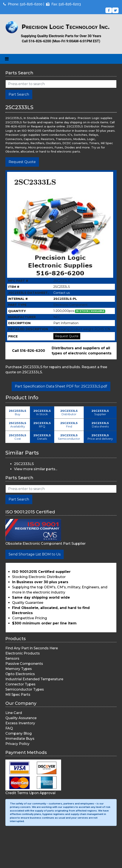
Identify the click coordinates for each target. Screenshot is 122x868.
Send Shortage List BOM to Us (35, 554)
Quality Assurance (21, 718)
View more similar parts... (36, 469)
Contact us (62, 293)
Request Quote (22, 162)
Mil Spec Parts (18, 695)
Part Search (19, 94)
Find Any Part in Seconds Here (32, 648)
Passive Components (24, 664)
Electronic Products (23, 653)
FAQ (9, 728)
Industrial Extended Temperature (34, 679)
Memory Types (19, 669)
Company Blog (19, 733)
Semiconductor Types (25, 689)
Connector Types (20, 684)
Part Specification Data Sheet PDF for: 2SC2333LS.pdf (61, 386)
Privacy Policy (17, 744)
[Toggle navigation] (7, 59)
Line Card (14, 713)
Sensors (12, 658)
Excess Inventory (20, 723)
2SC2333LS (24, 464)
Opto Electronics (20, 674)
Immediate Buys (20, 739)
